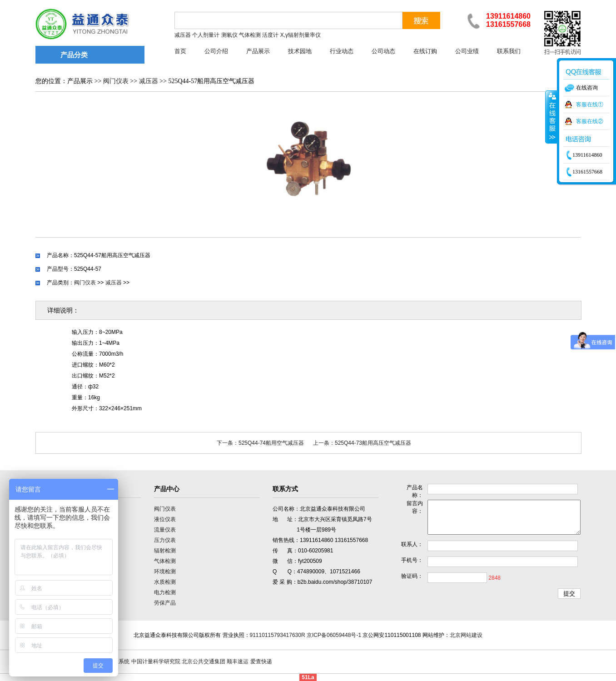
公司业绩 (467, 51)
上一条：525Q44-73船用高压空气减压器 (362, 443)
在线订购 (425, 51)
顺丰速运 (238, 661)
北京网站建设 (466, 635)
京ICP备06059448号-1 (334, 635)
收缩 (551, 117)
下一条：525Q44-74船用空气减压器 (260, 443)
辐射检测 (165, 551)
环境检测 (165, 572)
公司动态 (383, 51)
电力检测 (165, 592)
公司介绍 (216, 51)
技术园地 (300, 51)
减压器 (149, 81)
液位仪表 (165, 519)
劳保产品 (165, 603)
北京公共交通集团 (204, 661)
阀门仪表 (116, 81)
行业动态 (342, 51)
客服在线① (590, 104)
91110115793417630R (278, 635)
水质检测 (165, 582)
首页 (180, 51)
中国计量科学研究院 (156, 661)
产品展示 (258, 51)
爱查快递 (261, 661)
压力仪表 (165, 540)
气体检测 (165, 561)
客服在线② (590, 121)
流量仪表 (165, 530)
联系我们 (509, 51)
